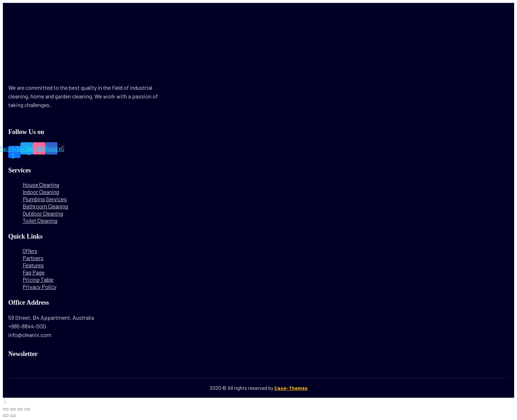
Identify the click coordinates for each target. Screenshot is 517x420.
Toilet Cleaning (40, 220)
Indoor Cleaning (41, 192)
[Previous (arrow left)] (6, 416)
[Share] (13, 409)
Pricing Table (38, 279)
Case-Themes (291, 388)
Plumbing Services (45, 199)
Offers (30, 251)
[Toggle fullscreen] (20, 409)
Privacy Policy (39, 287)
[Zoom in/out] (27, 409)
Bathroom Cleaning (45, 206)
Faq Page (34, 272)
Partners (33, 258)
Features (33, 265)
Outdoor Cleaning (43, 213)
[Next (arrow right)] (13, 416)
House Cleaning (41, 184)
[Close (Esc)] (6, 409)
